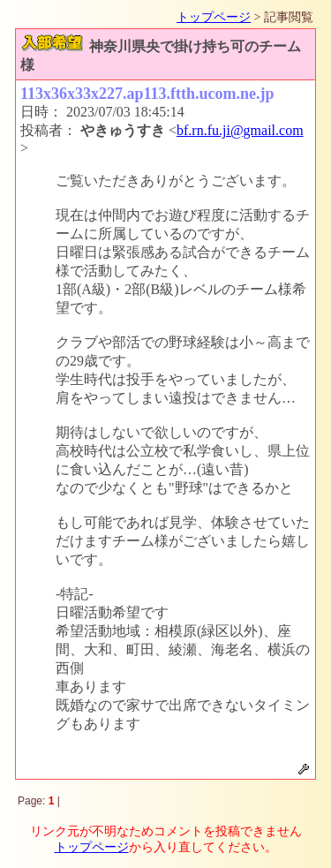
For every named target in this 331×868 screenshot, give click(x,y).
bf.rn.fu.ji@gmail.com (240, 130)
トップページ (214, 17)
